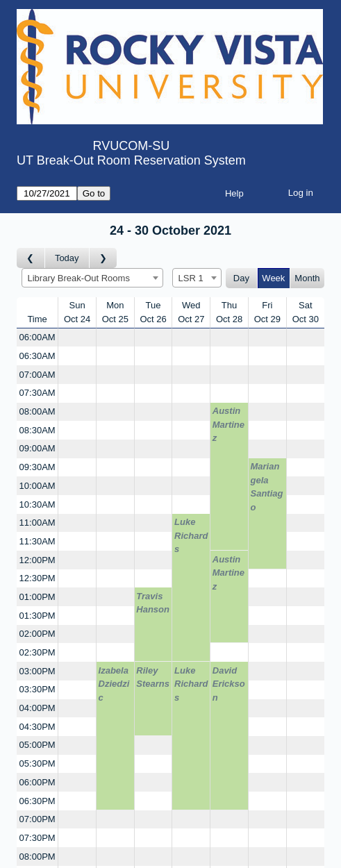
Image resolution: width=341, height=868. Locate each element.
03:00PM (38, 671)
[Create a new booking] (77, 338)
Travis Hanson (153, 603)
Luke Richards (191, 535)
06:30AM (38, 356)
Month (307, 278)
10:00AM (38, 486)
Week (273, 278)
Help (234, 193)
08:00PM (38, 857)
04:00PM (38, 708)
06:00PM (38, 782)
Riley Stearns (153, 677)
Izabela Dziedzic (114, 684)
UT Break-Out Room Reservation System (131, 160)
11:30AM (38, 541)
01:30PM (38, 616)
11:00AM (38, 523)
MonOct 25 (115, 312)
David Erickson (229, 684)
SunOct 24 (77, 312)
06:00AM (38, 337)
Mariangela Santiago (267, 487)
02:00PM (38, 634)
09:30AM (38, 467)
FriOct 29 (267, 312)
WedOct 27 (191, 312)
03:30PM (38, 689)
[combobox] (92, 278)
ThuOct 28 (229, 312)
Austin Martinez (228, 424)
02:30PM (38, 652)
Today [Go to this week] (67, 258)
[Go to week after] (103, 258)
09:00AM (38, 448)
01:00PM (38, 597)
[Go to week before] (31, 258)
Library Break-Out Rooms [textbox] (79, 278)
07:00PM (38, 819)
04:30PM (38, 727)
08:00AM (38, 411)
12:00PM (38, 560)
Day (241, 278)
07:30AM (38, 393)
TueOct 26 (153, 312)
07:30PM (38, 838)
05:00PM (38, 745)
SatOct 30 (306, 312)
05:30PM (38, 763)
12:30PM (38, 578)
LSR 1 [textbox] (191, 278)
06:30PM (38, 801)
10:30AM (38, 504)
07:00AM (38, 375)
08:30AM (38, 430)
